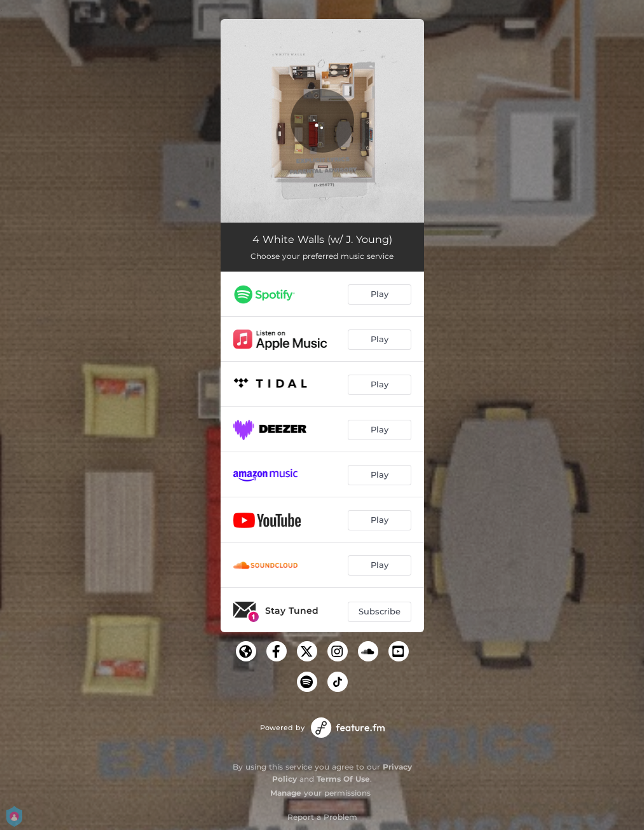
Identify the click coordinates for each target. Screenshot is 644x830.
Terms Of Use (343, 779)
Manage (286, 793)
